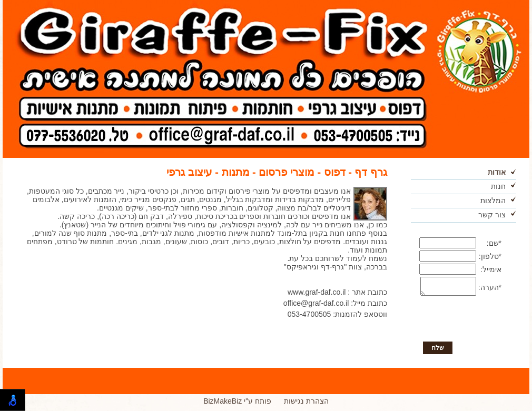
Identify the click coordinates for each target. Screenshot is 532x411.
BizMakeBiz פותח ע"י (237, 404)
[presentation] (463, 323)
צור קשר (492, 215)
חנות (498, 186)
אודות (497, 172)
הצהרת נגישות (306, 404)
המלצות (493, 201)
